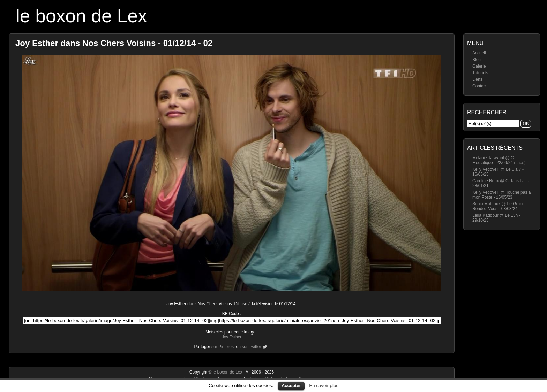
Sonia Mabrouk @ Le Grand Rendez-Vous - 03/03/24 (499, 206)
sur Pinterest (223, 347)
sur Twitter (251, 347)
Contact (479, 86)
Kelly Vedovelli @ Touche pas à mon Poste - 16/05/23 (501, 195)
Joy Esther (232, 337)
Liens (477, 79)
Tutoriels (480, 73)
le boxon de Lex (81, 16)
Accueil (479, 53)
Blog (477, 60)
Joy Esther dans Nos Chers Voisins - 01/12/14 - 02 (114, 43)
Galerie (479, 66)
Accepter (291, 386)
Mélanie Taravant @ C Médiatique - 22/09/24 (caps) (499, 160)
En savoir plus (324, 386)
